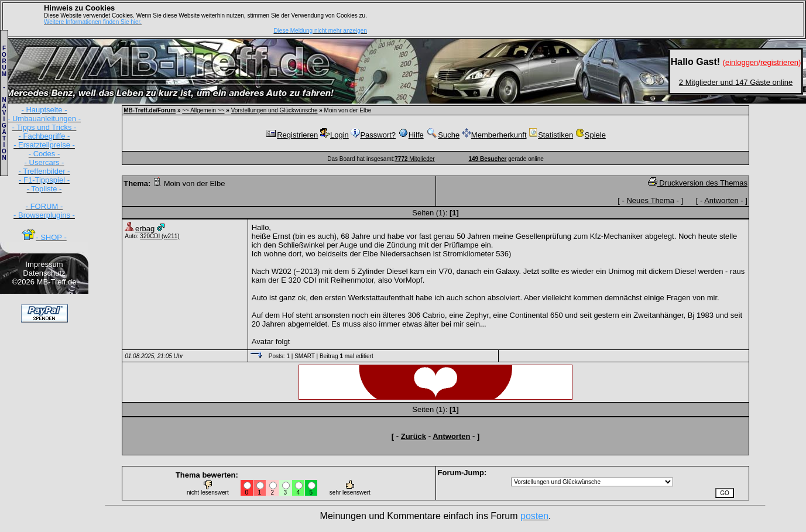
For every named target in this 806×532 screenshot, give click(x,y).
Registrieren (291, 135)
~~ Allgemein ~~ (203, 110)
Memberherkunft (494, 135)
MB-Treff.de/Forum (150, 110)
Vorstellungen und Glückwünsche (275, 110)
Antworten (721, 200)
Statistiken (551, 135)
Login (335, 135)
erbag (145, 229)
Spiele (591, 135)
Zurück (414, 436)
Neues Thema (650, 200)
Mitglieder (414, 159)
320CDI (150, 236)
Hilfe (411, 135)
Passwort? (373, 135)
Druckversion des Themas (698, 183)
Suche (443, 135)
